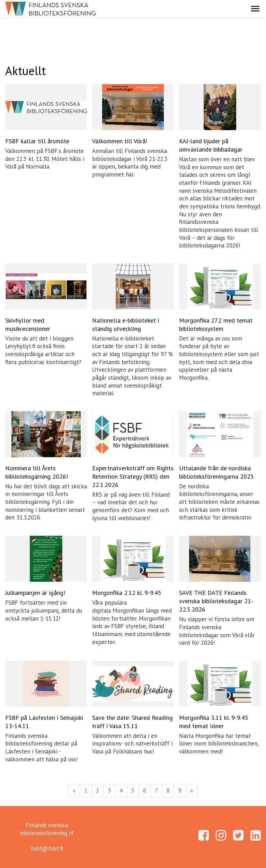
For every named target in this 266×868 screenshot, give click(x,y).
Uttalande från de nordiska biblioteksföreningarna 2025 (216, 472)
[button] (255, 9)
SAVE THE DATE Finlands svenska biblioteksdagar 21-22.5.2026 (216, 601)
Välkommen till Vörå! (120, 141)
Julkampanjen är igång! (35, 593)
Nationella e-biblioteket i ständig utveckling (126, 324)
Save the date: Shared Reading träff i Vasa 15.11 (132, 722)
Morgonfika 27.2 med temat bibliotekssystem (216, 324)
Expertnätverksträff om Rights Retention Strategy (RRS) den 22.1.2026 (133, 476)
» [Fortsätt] (192, 790)
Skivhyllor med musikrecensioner (28, 324)
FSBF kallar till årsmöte (37, 141)
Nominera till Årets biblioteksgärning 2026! (37, 472)
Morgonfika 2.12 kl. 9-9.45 (127, 593)
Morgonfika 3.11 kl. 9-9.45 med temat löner (214, 722)
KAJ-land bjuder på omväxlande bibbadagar (211, 145)
